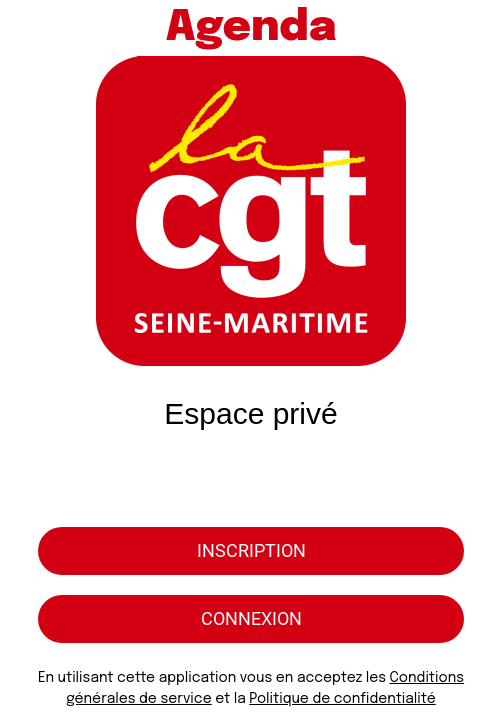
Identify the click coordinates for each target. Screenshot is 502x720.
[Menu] (28, 28)
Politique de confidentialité (342, 699)
